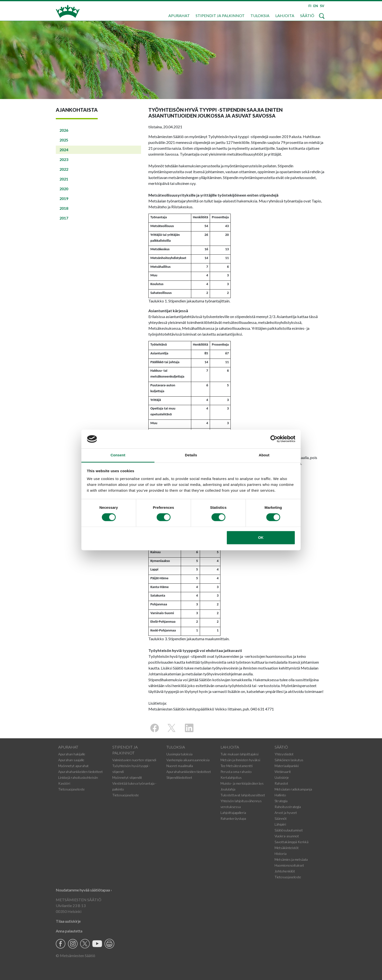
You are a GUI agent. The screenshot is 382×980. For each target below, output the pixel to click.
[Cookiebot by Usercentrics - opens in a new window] (274, 439)
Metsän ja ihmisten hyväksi (240, 760)
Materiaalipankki (287, 766)
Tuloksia (260, 15)
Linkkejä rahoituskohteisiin (78, 777)
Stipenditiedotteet (179, 777)
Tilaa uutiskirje (68, 921)
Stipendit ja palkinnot (220, 15)
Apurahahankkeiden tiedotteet (81, 772)
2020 (64, 189)
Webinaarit (283, 772)
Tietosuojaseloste (72, 789)
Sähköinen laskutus (289, 760)
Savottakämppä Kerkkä (291, 842)
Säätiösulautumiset (289, 830)
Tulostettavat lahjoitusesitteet (243, 795)
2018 (64, 208)
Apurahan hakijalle (72, 754)
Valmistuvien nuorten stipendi (134, 760)
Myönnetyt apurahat (73, 766)
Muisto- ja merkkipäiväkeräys (242, 783)
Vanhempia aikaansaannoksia (188, 760)
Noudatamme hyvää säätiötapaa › (84, 890)
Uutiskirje (282, 777)
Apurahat (179, 15)
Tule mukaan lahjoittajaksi (239, 754)
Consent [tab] (118, 455)
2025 (64, 140)
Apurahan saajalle (71, 760)
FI (310, 6)
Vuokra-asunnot (287, 836)
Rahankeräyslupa (233, 818)
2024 (64, 150)
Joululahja (228, 789)
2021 (64, 179)
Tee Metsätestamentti (237, 766)
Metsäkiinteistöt (287, 848)
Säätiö (307, 15)
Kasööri (64, 783)
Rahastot (281, 783)
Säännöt (281, 818)
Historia (281, 854)
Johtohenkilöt (285, 871)
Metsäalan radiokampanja (293, 789)
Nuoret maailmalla (180, 766)
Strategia (281, 801)
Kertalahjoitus (231, 777)
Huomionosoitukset (289, 865)
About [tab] (264, 455)
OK (261, 537)
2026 (64, 130)
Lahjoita (285, 15)
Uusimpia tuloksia (179, 754)
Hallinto (280, 795)
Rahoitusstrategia (288, 807)
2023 (64, 159)
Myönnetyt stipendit (127, 777)
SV (322, 6)
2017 (64, 218)
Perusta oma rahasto (236, 772)
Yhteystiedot (284, 754)
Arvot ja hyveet (286, 813)
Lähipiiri (280, 824)
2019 (64, 198)
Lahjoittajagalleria (233, 813)
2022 (64, 169)
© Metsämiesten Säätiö (76, 955)
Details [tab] (191, 455)
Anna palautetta (69, 931)
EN (316, 6)
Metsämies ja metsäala (291, 859)
